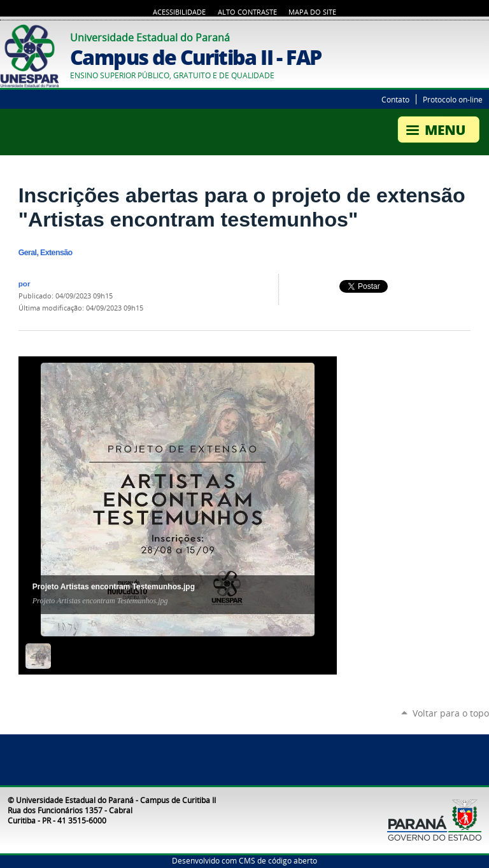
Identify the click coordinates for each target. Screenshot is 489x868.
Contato (395, 99)
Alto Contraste (247, 12)
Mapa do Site (312, 12)
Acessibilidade (179, 12)
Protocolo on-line (453, 99)
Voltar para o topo (451, 713)
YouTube (483, 36)
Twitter (467, 36)
